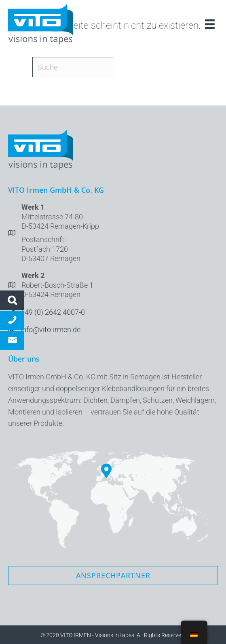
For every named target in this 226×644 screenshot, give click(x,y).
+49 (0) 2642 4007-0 (53, 312)
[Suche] (73, 67)
